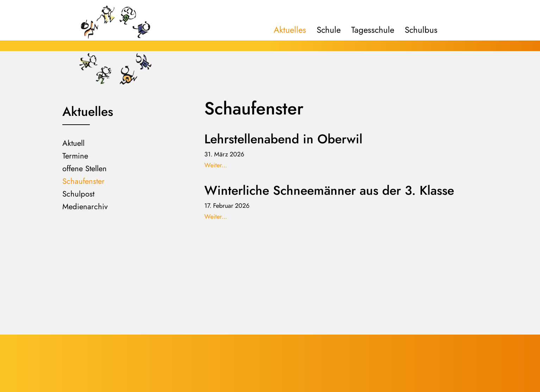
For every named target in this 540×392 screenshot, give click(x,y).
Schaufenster (83, 181)
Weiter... (216, 165)
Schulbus (421, 30)
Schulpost (78, 194)
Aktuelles (290, 30)
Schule (329, 30)
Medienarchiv (85, 206)
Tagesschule (373, 30)
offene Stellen (85, 168)
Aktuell (73, 143)
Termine (75, 156)
